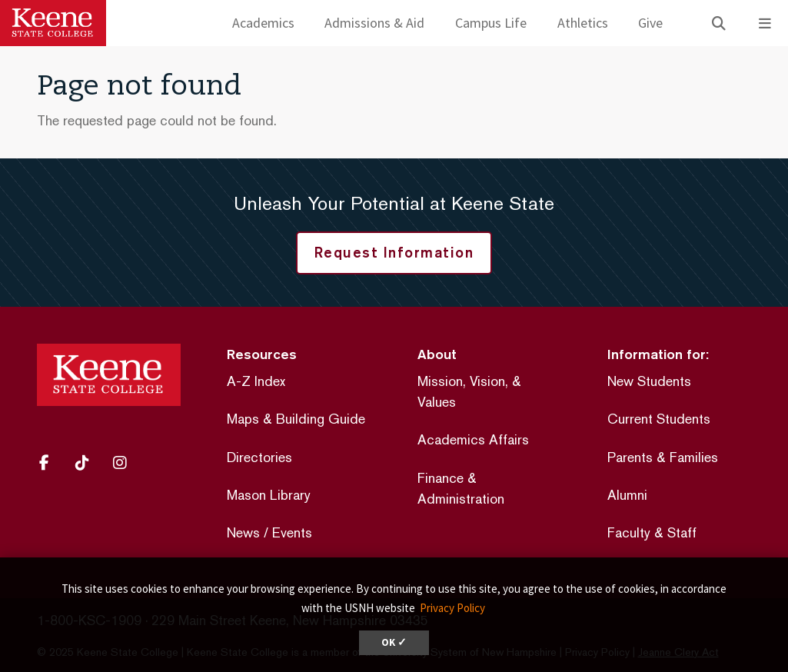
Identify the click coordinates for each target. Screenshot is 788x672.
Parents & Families (663, 457)
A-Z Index (256, 381)
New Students (649, 381)
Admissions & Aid (374, 23)
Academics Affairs (473, 439)
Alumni (627, 495)
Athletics (583, 23)
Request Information (394, 252)
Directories (259, 457)
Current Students (659, 419)
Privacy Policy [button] (452, 608)
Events (292, 532)
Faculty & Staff (652, 532)
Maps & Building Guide (296, 419)
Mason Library (269, 495)
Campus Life (491, 23)
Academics (263, 23)
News (243, 532)
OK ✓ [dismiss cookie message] (394, 642)
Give (650, 23)
